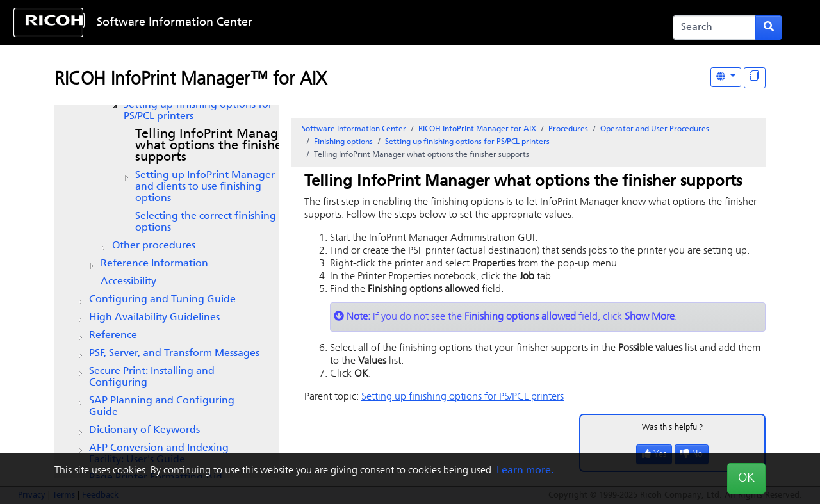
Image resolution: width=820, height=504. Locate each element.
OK (746, 478)
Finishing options (343, 142)
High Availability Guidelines (154, 318)
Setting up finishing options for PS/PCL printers (198, 111)
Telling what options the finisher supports (213, 146)
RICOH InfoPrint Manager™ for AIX (191, 80)
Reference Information (154, 264)
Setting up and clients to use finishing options (205, 187)
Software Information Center (175, 23)
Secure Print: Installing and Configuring (152, 377)
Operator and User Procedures (655, 129)
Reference (113, 336)
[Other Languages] (726, 77)
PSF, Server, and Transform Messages (174, 354)
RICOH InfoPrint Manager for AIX (477, 129)
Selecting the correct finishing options (206, 222)
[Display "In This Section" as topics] (755, 78)
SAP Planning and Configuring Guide (162, 407)
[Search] (714, 28)
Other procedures (154, 246)
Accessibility (128, 282)
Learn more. (525, 471)
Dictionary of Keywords (144, 430)
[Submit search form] (769, 28)
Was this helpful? (673, 427)
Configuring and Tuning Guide (162, 300)
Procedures (568, 129)
